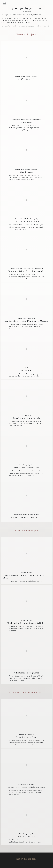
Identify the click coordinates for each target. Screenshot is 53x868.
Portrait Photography (27, 530)
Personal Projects (27, 34)
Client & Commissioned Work (27, 692)
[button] (4, 3)
